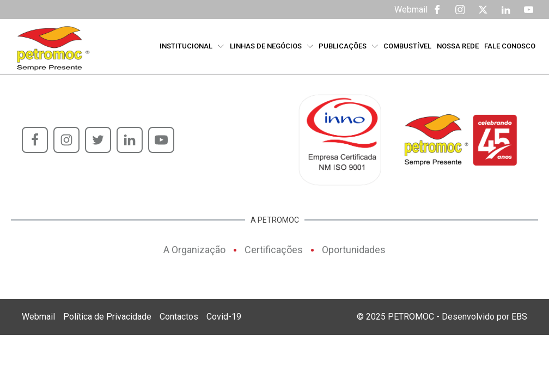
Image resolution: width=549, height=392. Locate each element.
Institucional (192, 46)
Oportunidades (354, 250)
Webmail (411, 10)
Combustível (407, 46)
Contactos (179, 317)
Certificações (274, 250)
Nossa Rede (458, 46)
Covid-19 (224, 317)
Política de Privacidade (107, 317)
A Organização (194, 250)
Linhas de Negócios (272, 46)
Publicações (348, 46)
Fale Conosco (510, 46)
